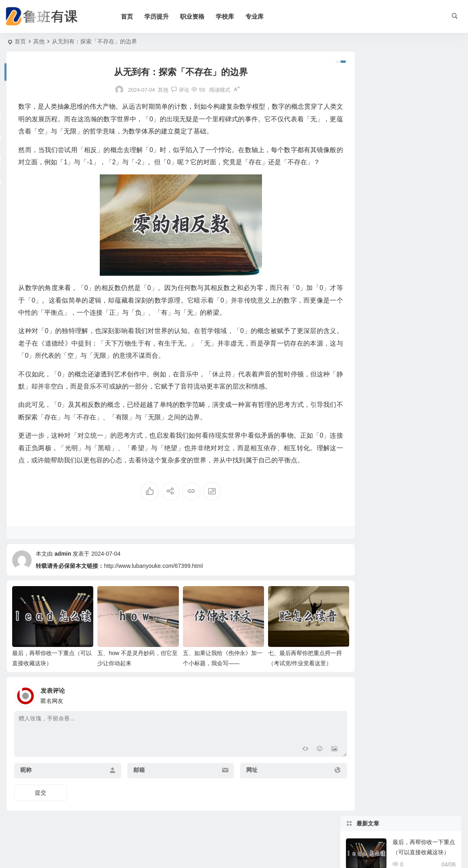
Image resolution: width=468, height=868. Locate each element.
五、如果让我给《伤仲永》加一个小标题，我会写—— (424, 162)
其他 (39, 41)
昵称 (26, 791)
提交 (41, 813)
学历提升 (162, 16)
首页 (133, 16)
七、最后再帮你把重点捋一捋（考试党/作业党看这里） (424, 199)
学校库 (231, 16)
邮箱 (133, 791)
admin (63, 578)
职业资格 (198, 16)
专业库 (260, 16)
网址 (239, 791)
